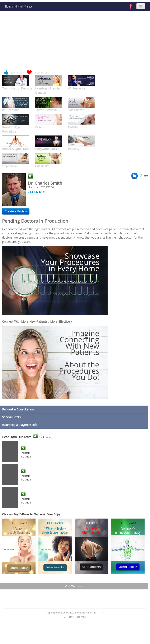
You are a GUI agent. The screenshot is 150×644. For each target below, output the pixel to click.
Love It (37, 73)
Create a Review (16, 211)
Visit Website (74, 586)
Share (144, 175)
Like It (13, 73)
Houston (19, 6)
